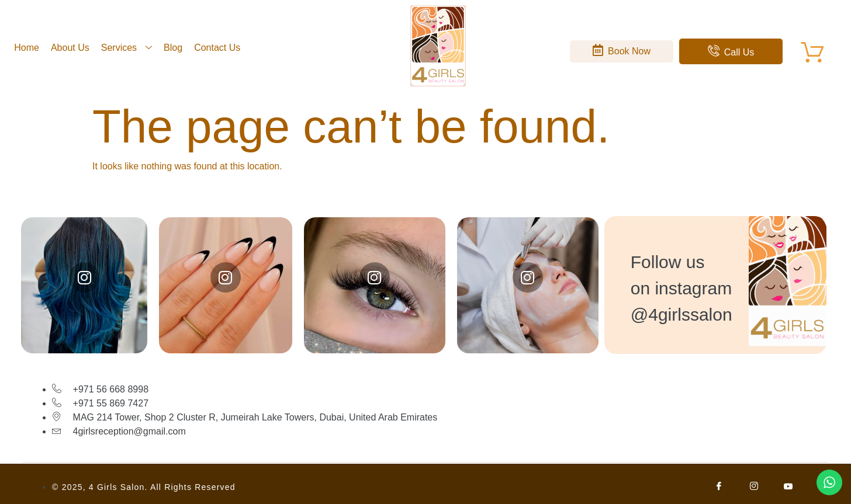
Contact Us (217, 48)
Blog (173, 48)
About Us (70, 48)
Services (127, 48)
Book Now (622, 50)
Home (27, 48)
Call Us (731, 51)
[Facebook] (719, 487)
